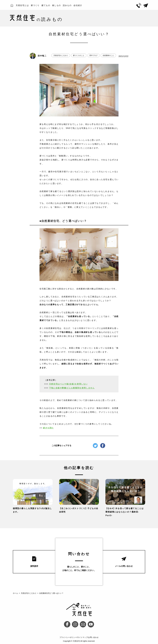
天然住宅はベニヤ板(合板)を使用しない (68, 384)
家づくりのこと (79, 55)
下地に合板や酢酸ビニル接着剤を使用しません (72, 388)
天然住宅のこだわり (61, 55)
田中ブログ (94, 55)
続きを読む (48, 428)
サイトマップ (82, 637)
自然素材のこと (108, 55)
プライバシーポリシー (68, 637)
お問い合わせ (93, 637)
